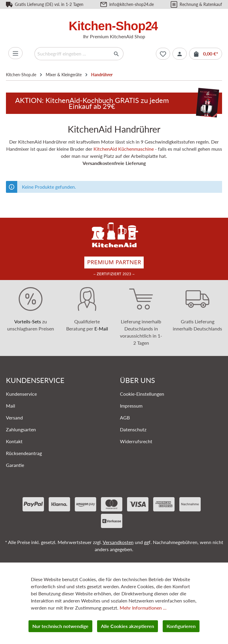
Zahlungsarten (21, 429)
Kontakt (14, 441)
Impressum (131, 406)
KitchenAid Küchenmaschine (124, 149)
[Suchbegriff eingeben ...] (72, 54)
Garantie (15, 465)
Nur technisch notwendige (60, 626)
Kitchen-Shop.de (21, 75)
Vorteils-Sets (28, 321)
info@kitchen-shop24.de (132, 4)
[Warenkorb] (206, 54)
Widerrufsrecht (136, 441)
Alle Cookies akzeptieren (128, 626)
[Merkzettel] (163, 54)
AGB (125, 418)
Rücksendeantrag (24, 453)
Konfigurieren (181, 626)
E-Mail (101, 329)
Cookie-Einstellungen (142, 394)
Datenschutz (133, 429)
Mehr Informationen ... (143, 608)
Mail (11, 406)
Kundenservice (21, 394)
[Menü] (15, 53)
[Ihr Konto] (180, 54)
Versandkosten (118, 542)
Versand (14, 418)
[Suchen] (117, 54)
